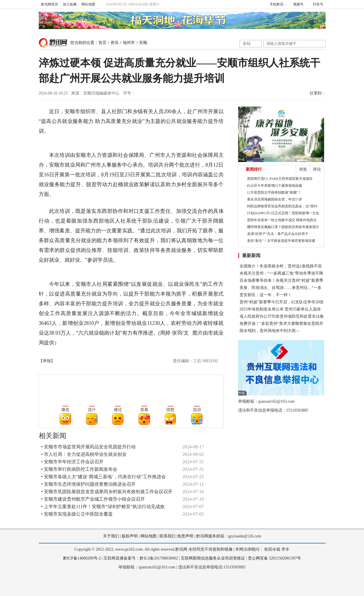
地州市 (129, 43)
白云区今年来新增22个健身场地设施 (275, 186)
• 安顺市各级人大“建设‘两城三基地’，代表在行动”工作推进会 (104, 477)
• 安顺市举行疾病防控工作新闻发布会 (79, 469)
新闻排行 (254, 169)
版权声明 (130, 536)
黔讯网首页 (50, 4)
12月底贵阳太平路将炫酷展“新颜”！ (274, 192)
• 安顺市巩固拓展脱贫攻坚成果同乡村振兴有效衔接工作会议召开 (107, 492)
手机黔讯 (275, 4)
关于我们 (111, 536)
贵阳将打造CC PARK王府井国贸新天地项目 (280, 179)
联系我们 (168, 536)
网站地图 (88, 4)
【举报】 (47, 361)
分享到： (318, 93)
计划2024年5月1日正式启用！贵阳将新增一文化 (283, 213)
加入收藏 (70, 4)
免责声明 (185, 536)
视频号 (296, 4)
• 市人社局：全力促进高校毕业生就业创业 (84, 454)
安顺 (143, 43)
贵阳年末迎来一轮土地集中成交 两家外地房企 (282, 220)
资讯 (114, 43)
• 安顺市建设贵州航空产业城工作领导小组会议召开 (93, 499)
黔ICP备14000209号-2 (82, 558)
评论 (317, 169)
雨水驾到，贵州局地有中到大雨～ (270, 331)
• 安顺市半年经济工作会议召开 (73, 462)
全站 (247, 44)
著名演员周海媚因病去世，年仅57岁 (275, 199)
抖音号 (316, 4)
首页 (102, 43)
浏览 (303, 169)
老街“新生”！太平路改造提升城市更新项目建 (281, 241)
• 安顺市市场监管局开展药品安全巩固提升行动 (89, 447)
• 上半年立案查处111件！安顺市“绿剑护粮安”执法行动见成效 (103, 507)
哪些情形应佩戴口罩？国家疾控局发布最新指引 (283, 227)
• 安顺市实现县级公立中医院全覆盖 (77, 514)
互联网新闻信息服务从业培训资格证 (213, 558)
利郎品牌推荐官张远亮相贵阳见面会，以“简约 (282, 206)
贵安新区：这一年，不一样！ (266, 295)
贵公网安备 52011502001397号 (274, 558)
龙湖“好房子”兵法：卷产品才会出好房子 (278, 234)
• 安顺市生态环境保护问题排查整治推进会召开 (89, 484)
